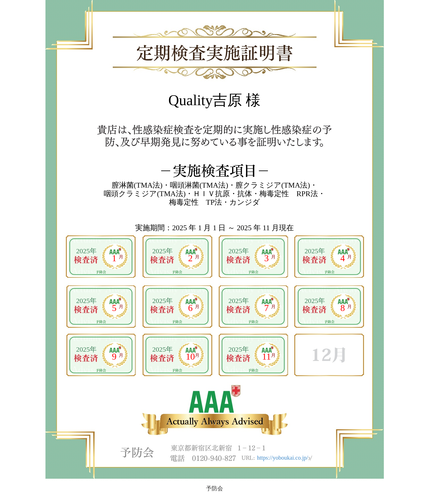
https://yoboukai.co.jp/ (283, 458)
